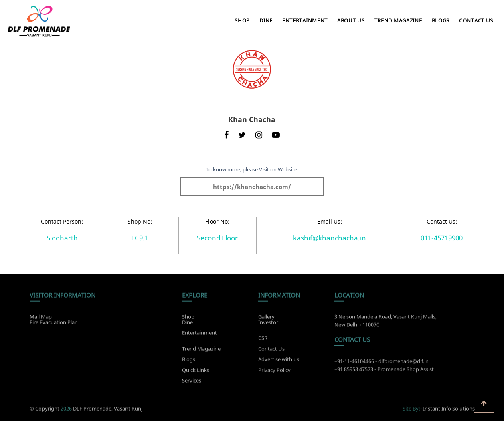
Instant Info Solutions (449, 407)
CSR (263, 340)
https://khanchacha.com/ (252, 187)
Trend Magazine (398, 20)
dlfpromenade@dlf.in (403, 363)
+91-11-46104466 (354, 363)
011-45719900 (442, 238)
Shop (242, 20)
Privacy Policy (274, 371)
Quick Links (196, 371)
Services (192, 382)
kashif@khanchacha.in (330, 238)
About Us (351, 20)
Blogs (441, 20)
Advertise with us (279, 361)
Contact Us (476, 20)
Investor (268, 321)
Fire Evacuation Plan (54, 321)
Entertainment (305, 20)
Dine (266, 20)
